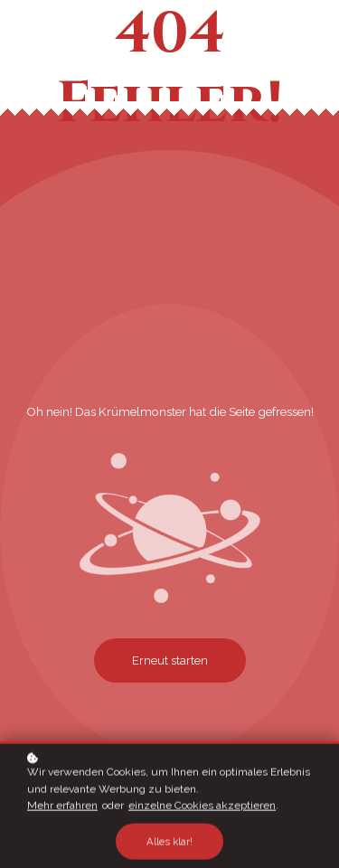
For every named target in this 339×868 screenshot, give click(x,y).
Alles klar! (169, 843)
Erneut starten (170, 660)
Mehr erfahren (62, 807)
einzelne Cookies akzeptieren (202, 807)
